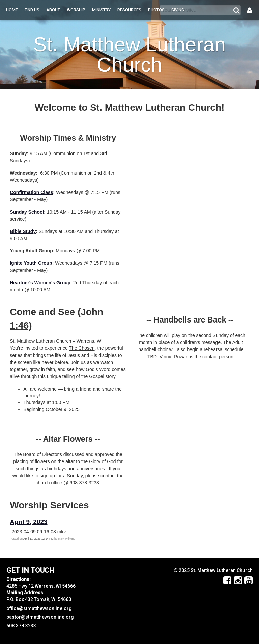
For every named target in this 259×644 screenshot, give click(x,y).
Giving (178, 10)
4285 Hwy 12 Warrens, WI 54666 (41, 586)
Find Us (32, 10)
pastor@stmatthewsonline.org (40, 617)
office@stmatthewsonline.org (39, 608)
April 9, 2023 (28, 522)
